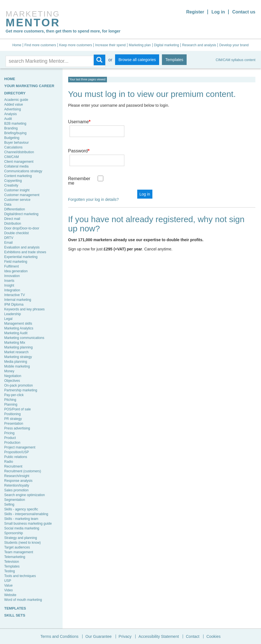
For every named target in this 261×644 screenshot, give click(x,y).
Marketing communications (24, 338)
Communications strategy (23, 171)
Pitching (10, 400)
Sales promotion (16, 490)
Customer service (17, 200)
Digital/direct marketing (21, 214)
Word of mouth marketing (23, 600)
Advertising (12, 109)
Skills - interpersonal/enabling (26, 514)
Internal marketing (18, 300)
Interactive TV (15, 295)
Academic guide (16, 100)
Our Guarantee (98, 636)
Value (8, 585)
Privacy (125, 636)
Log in (218, 12)
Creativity (11, 185)
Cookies (213, 636)
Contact (193, 636)
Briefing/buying (15, 133)
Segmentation (15, 500)
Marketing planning (18, 347)
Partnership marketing (21, 390)
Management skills (18, 324)
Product (10, 438)
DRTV (9, 238)
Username (79, 122)
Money (9, 371)
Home (17, 45)
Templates (174, 60)
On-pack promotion (19, 385)
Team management (19, 552)
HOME (10, 79)
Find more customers (40, 45)
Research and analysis (199, 45)
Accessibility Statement (159, 636)
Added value (14, 104)
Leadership (12, 314)
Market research (16, 352)
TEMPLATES (15, 608)
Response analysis (18, 481)
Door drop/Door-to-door (22, 228)
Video (8, 590)
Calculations (13, 147)
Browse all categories (137, 60)
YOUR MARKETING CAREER (29, 86)
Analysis (11, 114)
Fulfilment (12, 266)
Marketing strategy (18, 357)
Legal (8, 319)
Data (8, 204)
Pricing (9, 433)
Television (12, 562)
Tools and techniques (20, 576)
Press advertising (17, 428)
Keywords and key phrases (24, 309)
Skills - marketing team (21, 519)
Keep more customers (76, 45)
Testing (10, 571)
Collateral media (16, 166)
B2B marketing (15, 124)
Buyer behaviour (16, 143)
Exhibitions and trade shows (25, 252)
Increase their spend (110, 45)
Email (8, 243)
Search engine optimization (25, 495)
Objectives (12, 381)
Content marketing (18, 176)
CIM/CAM (12, 157)
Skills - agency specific (21, 509)
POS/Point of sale (18, 409)
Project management (20, 447)
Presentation (14, 424)
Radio (9, 462)
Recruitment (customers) (23, 471)
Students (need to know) (22, 543)
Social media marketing (22, 528)
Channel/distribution (19, 152)
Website (10, 595)
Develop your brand (234, 45)
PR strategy (13, 419)
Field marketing (16, 262)
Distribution (13, 224)
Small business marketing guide (28, 524)
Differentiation (15, 209)
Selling (9, 504)
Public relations (16, 457)
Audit (8, 119)
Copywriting (13, 181)
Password (79, 143)
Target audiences (17, 547)
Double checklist (16, 233)
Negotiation (13, 376)
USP (8, 581)
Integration (12, 290)
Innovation (12, 276)
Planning (11, 404)
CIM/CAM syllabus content (236, 60)
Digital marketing (167, 45)
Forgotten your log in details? (94, 183)
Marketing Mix (15, 343)
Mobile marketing (17, 366)
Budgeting (12, 138)
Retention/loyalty (17, 485)
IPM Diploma (14, 304)
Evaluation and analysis (22, 247)
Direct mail (12, 219)
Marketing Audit (16, 333)
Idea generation (16, 271)
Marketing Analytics (19, 328)
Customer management (22, 195)
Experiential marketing (21, 257)
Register (195, 12)
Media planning (16, 362)
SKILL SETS (15, 615)
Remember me (79, 165)
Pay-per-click (14, 395)
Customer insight (17, 190)
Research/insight (17, 476)
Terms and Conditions (59, 636)
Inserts (9, 281)
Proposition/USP (17, 452)
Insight (9, 285)
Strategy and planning (21, 538)
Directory (15, 93)
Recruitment (13, 466)
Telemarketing (15, 557)
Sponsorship (14, 533)
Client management (19, 162)
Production (12, 443)
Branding (11, 128)
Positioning (12, 414)
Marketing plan (140, 45)
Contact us (244, 12)
